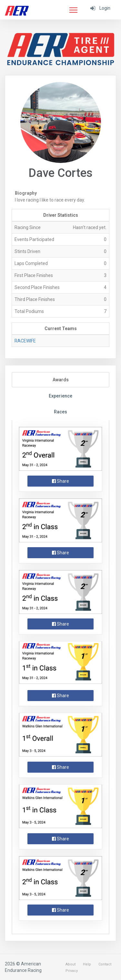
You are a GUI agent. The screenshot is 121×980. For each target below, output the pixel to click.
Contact (105, 964)
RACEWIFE (25, 341)
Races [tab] (60, 412)
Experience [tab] (60, 396)
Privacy (72, 971)
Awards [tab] (61, 380)
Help (87, 964)
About (71, 964)
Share (60, 481)
